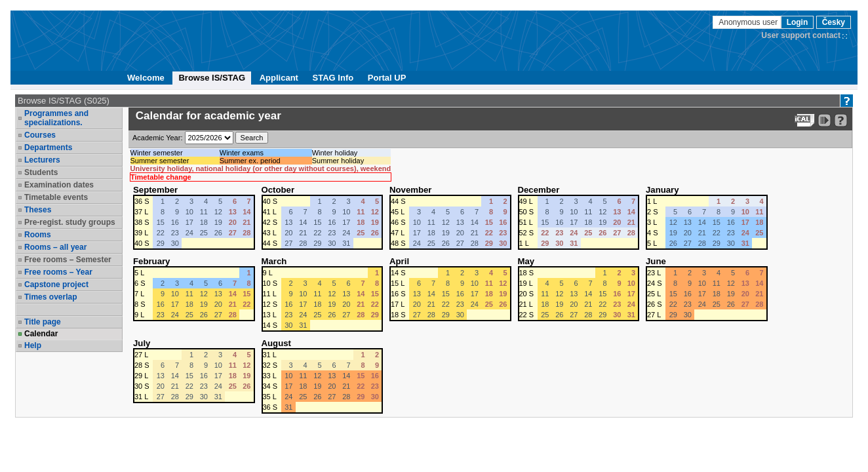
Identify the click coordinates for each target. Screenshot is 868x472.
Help (33, 345)
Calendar (41, 334)
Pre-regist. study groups (70, 222)
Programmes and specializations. (56, 118)
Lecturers (42, 160)
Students (41, 172)
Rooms (38, 235)
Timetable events (56, 197)
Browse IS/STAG (212, 78)
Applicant (279, 78)
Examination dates (59, 185)
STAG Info (333, 78)
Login (798, 22)
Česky (834, 22)
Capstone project (56, 285)
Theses (38, 210)
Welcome (146, 78)
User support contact (801, 35)
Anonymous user (749, 22)
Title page (43, 322)
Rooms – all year (55, 247)
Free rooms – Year (58, 272)
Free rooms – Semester (68, 260)
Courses (40, 135)
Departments (48, 147)
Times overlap (50, 297)
